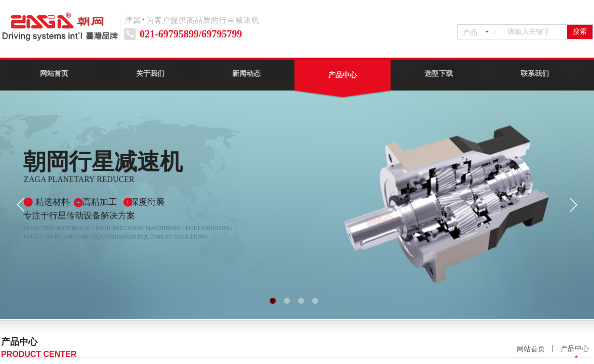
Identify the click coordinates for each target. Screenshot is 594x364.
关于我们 (150, 74)
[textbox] (535, 32)
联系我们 (535, 74)
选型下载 (439, 74)
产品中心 (343, 75)
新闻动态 (246, 74)
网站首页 (54, 74)
